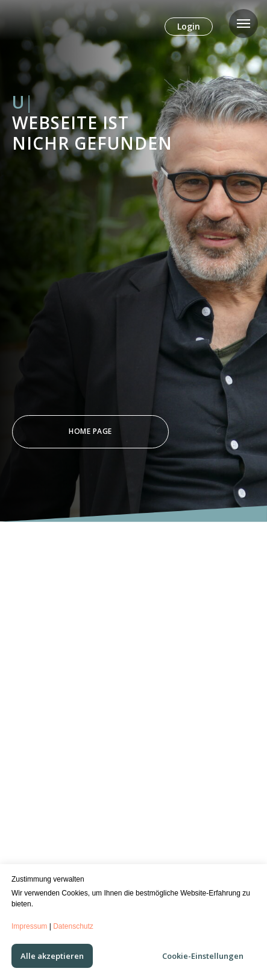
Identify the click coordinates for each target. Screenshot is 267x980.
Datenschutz (73, 926)
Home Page (90, 431)
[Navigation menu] (243, 24)
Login (189, 26)
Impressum (29, 926)
